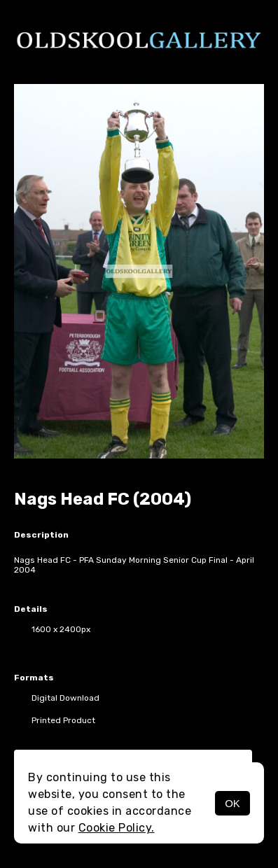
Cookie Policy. (117, 828)
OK (232, 803)
